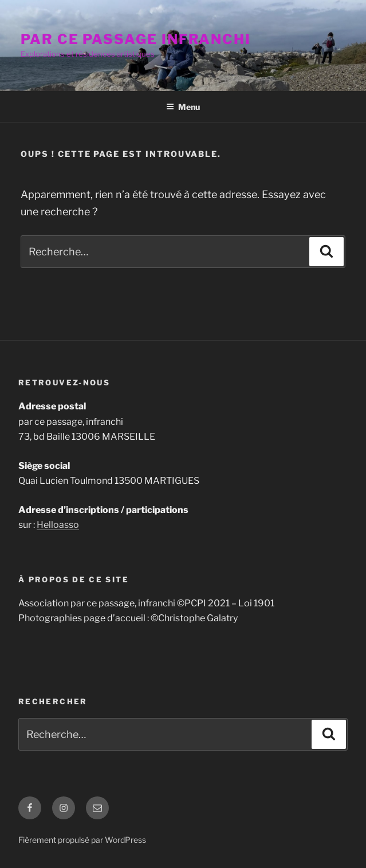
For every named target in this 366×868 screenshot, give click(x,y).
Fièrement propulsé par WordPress (82, 840)
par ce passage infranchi (136, 39)
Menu (183, 107)
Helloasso (58, 525)
